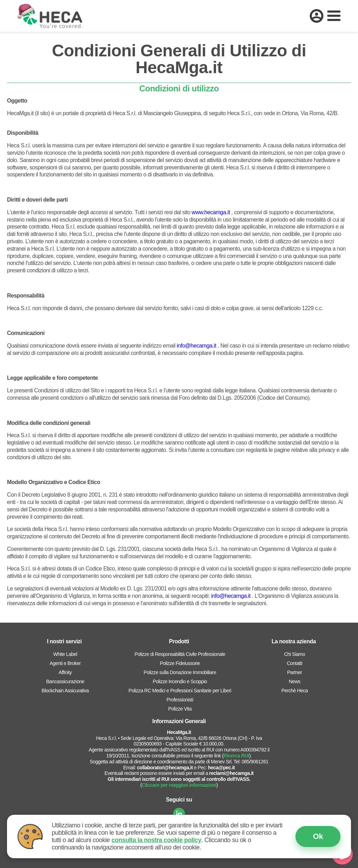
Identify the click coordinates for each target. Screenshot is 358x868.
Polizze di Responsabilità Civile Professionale (180, 654)
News (295, 681)
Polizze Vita (180, 709)
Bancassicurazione (65, 681)
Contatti (294, 663)
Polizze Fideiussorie (180, 663)
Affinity (65, 672)
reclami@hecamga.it (231, 773)
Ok (318, 836)
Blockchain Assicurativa (65, 691)
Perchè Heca (295, 691)
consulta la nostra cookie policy (156, 840)
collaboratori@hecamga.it (165, 768)
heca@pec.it (221, 768)
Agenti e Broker (65, 663)
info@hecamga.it (197, 346)
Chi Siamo (294, 654)
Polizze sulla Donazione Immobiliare (180, 672)
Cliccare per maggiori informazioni (179, 785)
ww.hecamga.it (213, 212)
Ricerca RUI (236, 756)
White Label (65, 654)
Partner (294, 672)
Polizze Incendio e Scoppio (180, 681)
